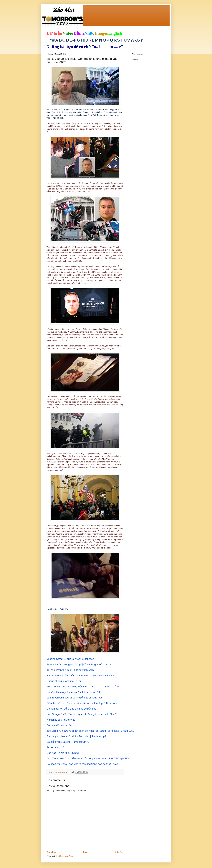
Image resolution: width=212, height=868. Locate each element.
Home (85, 852)
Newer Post (51, 852)
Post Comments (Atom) (65, 856)
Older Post (119, 852)
